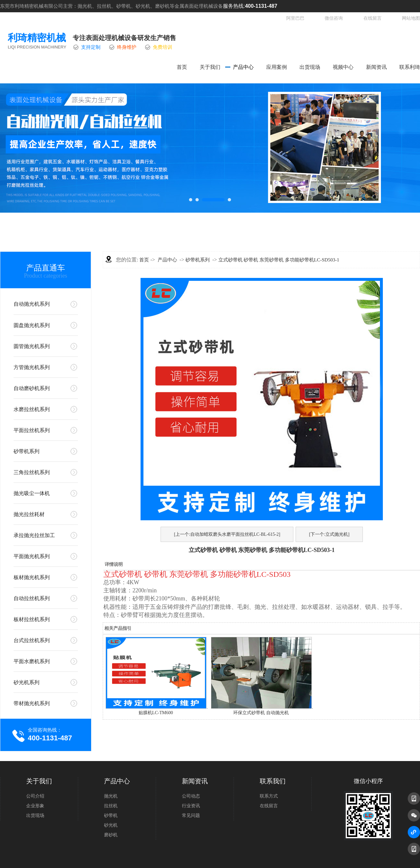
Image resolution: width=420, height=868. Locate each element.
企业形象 (35, 806)
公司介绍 (35, 796)
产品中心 (243, 67)
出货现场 (310, 67)
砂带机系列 (26, 451)
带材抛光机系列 (32, 703)
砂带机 (111, 815)
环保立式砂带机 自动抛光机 (261, 713)
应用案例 (277, 67)
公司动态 (191, 796)
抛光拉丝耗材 (29, 514)
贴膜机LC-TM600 (156, 713)
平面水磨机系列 (32, 661)
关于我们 (210, 67)
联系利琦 (410, 67)
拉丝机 (111, 806)
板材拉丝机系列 (32, 619)
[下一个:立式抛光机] (329, 534)
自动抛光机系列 (32, 304)
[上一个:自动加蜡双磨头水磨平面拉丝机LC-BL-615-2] (227, 534)
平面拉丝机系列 (32, 430)
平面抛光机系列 (32, 556)
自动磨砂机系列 (32, 388)
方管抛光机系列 (32, 367)
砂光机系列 (26, 682)
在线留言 (373, 18)
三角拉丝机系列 (32, 472)
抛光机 (111, 796)
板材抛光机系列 (32, 577)
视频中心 (343, 67)
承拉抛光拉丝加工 (34, 535)
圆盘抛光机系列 (32, 325)
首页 (182, 67)
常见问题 (191, 815)
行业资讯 (191, 806)
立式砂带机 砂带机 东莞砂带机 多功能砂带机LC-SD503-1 (279, 260)
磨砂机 (111, 835)
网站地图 (411, 18)
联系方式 (269, 796)
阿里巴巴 (295, 18)
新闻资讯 (376, 67)
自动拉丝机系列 (32, 598)
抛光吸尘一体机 (32, 493)
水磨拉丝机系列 (32, 409)
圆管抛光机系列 (32, 346)
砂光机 (111, 825)
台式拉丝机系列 (32, 640)
